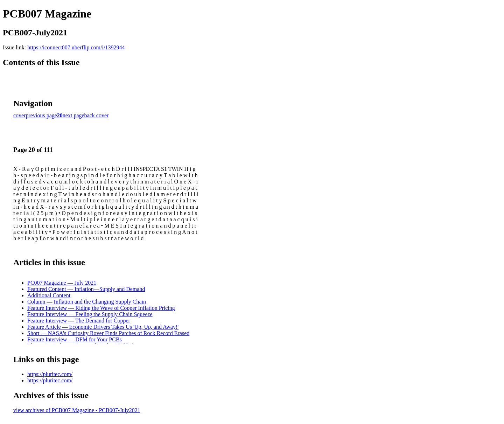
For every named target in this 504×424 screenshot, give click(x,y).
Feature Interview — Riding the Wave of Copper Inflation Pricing (101, 308)
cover (20, 115)
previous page (41, 115)
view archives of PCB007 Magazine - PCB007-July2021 (77, 410)
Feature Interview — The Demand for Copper (79, 321)
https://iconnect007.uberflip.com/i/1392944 (76, 47)
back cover (97, 115)
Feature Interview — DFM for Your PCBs (75, 339)
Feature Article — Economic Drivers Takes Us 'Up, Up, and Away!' (103, 327)
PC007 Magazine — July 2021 (62, 283)
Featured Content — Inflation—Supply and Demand (86, 289)
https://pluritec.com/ (50, 374)
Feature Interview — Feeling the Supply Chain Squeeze (90, 314)
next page (73, 115)
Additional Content (49, 295)
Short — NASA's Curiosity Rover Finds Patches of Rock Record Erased (108, 333)
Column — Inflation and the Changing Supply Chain (87, 302)
